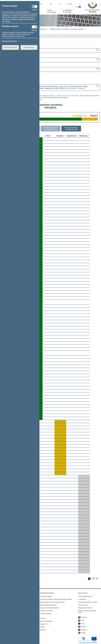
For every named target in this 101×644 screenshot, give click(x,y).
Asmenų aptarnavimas (85, 595)
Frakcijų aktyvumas (41, 29)
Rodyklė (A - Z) (44, 623)
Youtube (83, 625)
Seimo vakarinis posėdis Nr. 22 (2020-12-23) (18, 69)
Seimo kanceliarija (51, 11)
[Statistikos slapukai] (35, 27)
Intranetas (43, 628)
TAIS (41, 4)
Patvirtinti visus (29, 47)
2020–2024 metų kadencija (12, 50)
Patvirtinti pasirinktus (10, 47)
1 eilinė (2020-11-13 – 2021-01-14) (14, 60)
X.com (83, 622)
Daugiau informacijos (9, 41)
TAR (50, 4)
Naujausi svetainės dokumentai (49, 606)
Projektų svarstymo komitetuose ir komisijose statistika (67, 29)
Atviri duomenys (83, 604)
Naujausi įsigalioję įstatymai (48, 604)
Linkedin (83, 631)
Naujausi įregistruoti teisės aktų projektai (52, 601)
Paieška (42, 626)
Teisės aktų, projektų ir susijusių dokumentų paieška (56, 598)
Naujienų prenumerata (85, 606)
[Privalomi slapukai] (35, 7)
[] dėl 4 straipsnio (45, 87)
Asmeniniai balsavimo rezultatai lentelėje (50, 129)
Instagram (84, 628)
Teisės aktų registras (46, 595)
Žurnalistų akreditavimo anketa (88, 601)
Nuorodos (43, 617)
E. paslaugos (82, 598)
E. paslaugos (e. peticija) (68, 11)
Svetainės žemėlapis (46, 620)
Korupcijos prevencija (46, 609)
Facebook (84, 616)
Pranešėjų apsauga (46, 612)
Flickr (82, 619)
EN (71, 4)
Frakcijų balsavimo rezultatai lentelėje (71, 129)
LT (68, 4)
